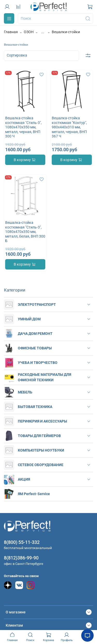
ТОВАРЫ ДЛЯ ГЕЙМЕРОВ (39, 436)
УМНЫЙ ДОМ (29, 319)
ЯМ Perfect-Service (34, 494)
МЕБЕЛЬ (25, 392)
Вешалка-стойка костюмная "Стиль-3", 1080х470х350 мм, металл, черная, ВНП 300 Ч (23, 127)
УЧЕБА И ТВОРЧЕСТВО (38, 363)
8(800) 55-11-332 (22, 542)
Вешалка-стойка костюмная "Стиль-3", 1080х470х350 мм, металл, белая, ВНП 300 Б (25, 232)
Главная (11, 32)
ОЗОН (29, 32)
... (43, 32)
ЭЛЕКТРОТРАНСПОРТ (37, 304)
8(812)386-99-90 (21, 558)
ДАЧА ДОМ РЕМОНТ (35, 334)
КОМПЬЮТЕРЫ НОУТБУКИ (41, 450)
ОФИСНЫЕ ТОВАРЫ (35, 348)
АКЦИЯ (24, 479)
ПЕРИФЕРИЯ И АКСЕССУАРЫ (42, 421)
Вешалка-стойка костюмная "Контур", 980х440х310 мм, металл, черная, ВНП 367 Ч (69, 127)
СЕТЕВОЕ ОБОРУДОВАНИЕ (41, 465)
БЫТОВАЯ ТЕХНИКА (35, 407)
